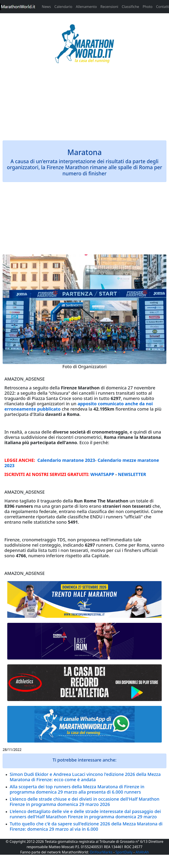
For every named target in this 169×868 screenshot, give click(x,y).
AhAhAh (142, 852)
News (46, 7)
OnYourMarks (101, 852)
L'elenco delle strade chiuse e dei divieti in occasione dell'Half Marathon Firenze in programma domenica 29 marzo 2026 (84, 802)
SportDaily (124, 852)
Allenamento (86, 7)
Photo (148, 7)
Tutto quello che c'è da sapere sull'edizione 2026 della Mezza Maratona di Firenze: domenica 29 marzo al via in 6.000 (86, 826)
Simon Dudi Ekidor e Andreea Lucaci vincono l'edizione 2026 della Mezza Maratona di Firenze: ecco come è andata (85, 777)
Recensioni (109, 7)
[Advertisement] (84, 105)
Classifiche (130, 7)
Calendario (63, 7)
